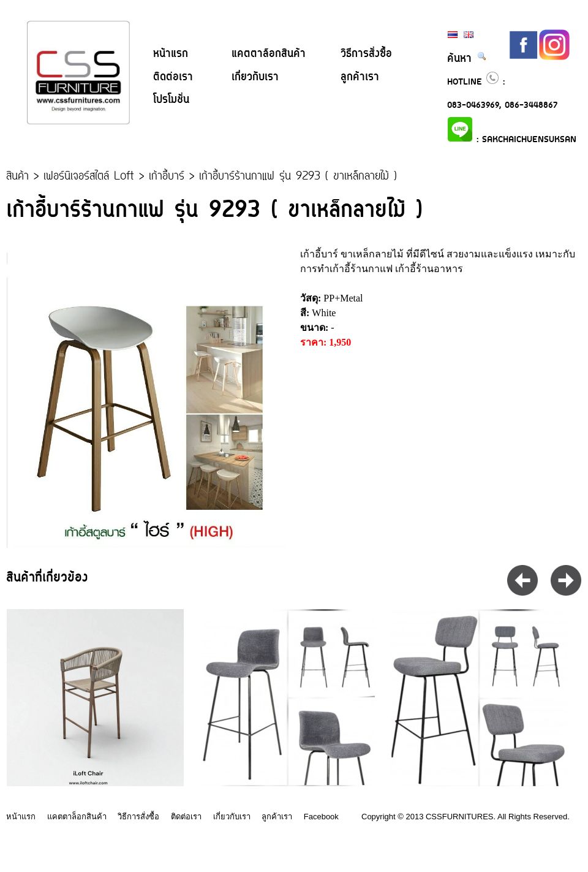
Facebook (321, 817)
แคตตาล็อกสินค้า (269, 54)
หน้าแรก (171, 54)
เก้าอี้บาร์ (167, 177)
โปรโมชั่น (171, 100)
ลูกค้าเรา (360, 77)
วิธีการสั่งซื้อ (366, 54)
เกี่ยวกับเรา (255, 77)
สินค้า (17, 177)
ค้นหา (467, 59)
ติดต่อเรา (173, 77)
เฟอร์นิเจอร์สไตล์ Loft (89, 177)
